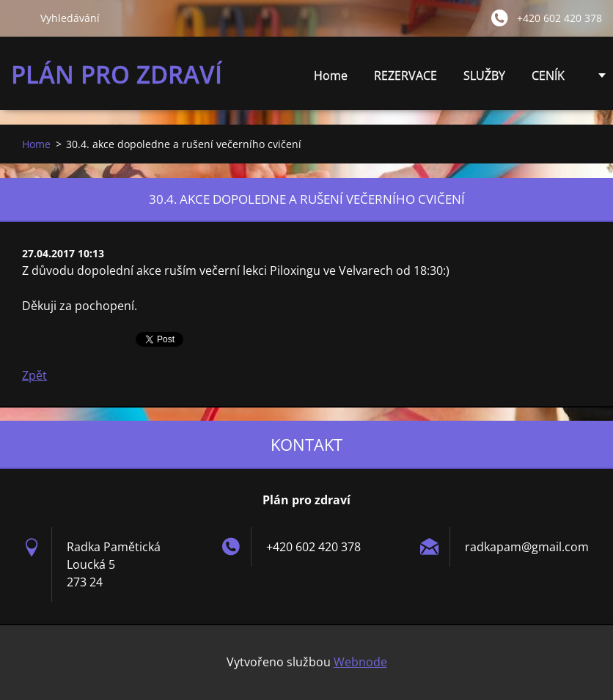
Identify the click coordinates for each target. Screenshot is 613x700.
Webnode (360, 662)
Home (331, 75)
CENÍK (548, 80)
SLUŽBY (484, 80)
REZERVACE (405, 75)
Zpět (34, 375)
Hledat (20, 18)
